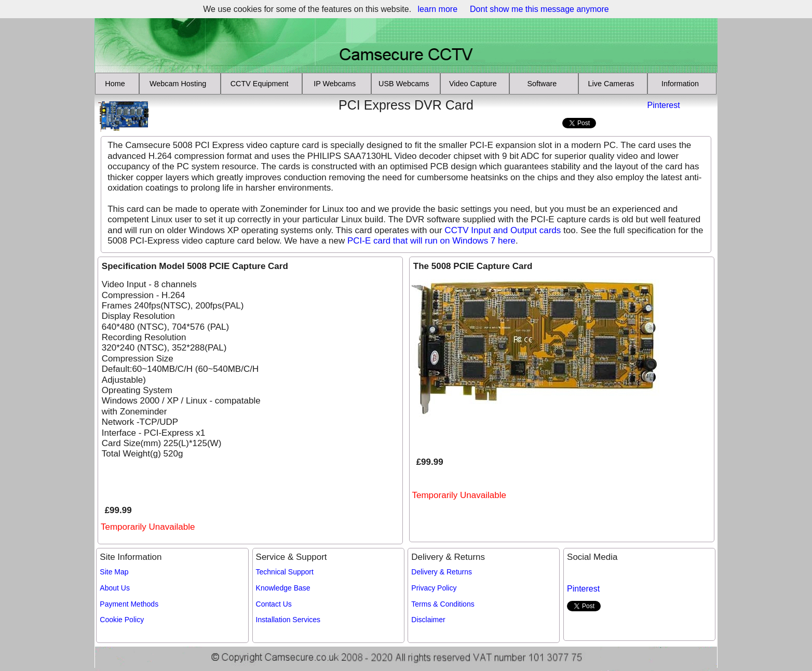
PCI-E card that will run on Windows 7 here (431, 241)
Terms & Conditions (443, 604)
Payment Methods (129, 604)
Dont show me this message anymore (539, 9)
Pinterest (664, 105)
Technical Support (285, 572)
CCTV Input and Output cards (503, 230)
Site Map (114, 572)
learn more (438, 9)
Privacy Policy (434, 588)
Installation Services (288, 620)
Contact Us (274, 604)
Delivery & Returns (442, 572)
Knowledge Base (283, 588)
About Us (115, 588)
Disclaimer (428, 620)
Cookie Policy (122, 620)
